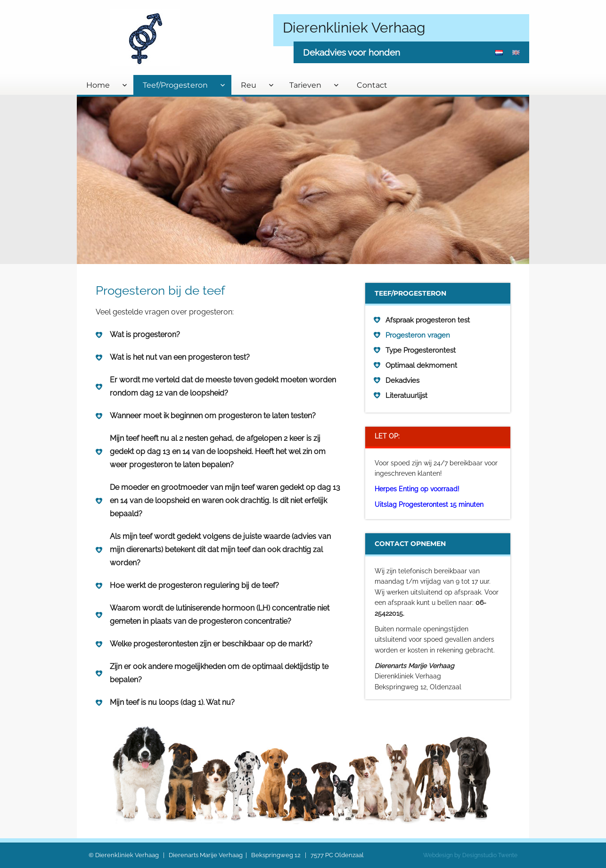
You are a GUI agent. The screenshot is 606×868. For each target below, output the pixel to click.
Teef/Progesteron (175, 85)
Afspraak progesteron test (428, 320)
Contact (372, 85)
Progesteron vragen (418, 335)
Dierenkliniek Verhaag (354, 28)
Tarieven (305, 85)
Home (98, 85)
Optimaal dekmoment (421, 365)
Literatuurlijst (406, 396)
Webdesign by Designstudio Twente (470, 855)
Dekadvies (402, 380)
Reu (249, 85)
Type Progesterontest (421, 350)
